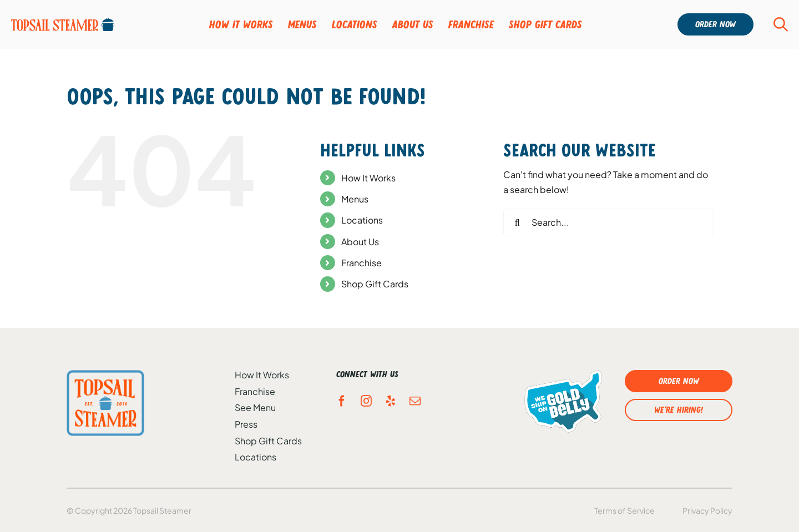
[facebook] (342, 401)
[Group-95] (63, 24)
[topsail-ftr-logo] (105, 403)
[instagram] (366, 401)
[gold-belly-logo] (563, 401)
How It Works (368, 178)
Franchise (361, 263)
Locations (362, 220)
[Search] (517, 222)
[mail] (415, 401)
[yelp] (391, 401)
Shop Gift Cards (375, 284)
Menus (355, 199)
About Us (360, 242)
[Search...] (609, 222)
